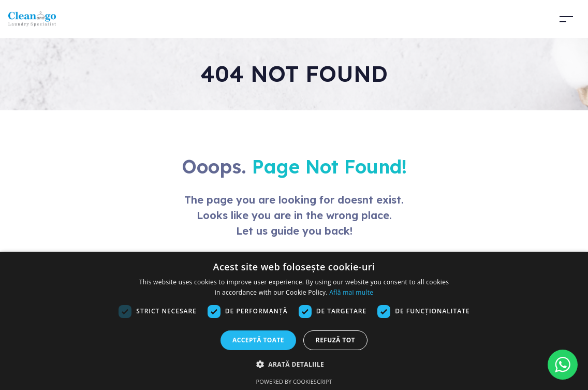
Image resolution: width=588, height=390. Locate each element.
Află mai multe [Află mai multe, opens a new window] (351, 292)
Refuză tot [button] (335, 340)
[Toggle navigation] (566, 19)
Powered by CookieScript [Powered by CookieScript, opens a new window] (294, 381)
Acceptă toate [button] (258, 340)
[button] (294, 364)
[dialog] (294, 321)
